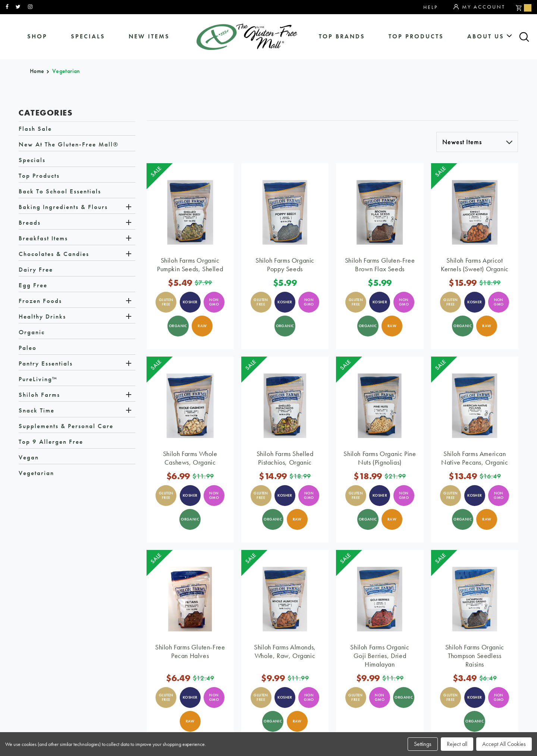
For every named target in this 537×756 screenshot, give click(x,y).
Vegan (29, 457)
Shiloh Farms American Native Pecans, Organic (475, 458)
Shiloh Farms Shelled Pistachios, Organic (285, 458)
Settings (423, 744)
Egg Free (33, 285)
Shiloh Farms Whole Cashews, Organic (190, 458)
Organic (32, 332)
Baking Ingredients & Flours (63, 207)
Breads (30, 222)
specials (88, 36)
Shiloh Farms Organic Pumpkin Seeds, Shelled (190, 265)
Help (431, 7)
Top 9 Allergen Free (51, 442)
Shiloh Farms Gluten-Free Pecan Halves (190, 651)
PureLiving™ (38, 379)
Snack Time (37, 410)
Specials (32, 160)
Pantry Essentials (46, 363)
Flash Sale (35, 129)
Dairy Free (36, 269)
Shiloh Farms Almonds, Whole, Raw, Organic (285, 651)
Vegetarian (36, 473)
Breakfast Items (43, 238)
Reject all (457, 744)
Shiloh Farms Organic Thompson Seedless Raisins (475, 656)
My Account (479, 7)
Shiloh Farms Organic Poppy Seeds (285, 265)
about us (486, 36)
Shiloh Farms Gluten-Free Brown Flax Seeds (380, 265)
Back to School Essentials (60, 191)
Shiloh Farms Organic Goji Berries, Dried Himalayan (380, 656)
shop (37, 36)
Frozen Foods (40, 301)
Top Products (416, 36)
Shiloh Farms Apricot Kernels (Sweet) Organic (475, 265)
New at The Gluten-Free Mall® (69, 144)
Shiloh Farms (39, 395)
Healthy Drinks (42, 316)
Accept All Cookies (504, 744)
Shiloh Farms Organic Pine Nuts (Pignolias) (380, 458)
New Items (149, 36)
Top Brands (342, 36)
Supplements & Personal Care (66, 426)
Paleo (28, 348)
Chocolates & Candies (54, 254)
